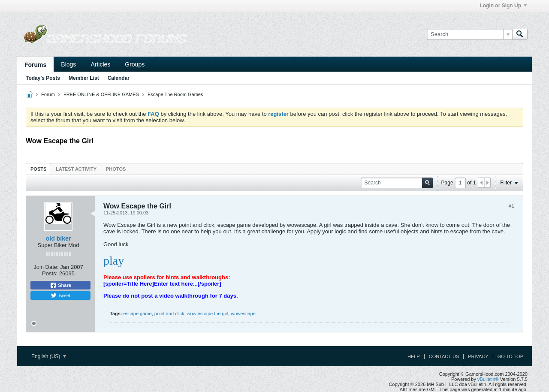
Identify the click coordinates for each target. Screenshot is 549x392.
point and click (169, 314)
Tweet (60, 296)
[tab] (38, 169)
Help (414, 356)
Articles (100, 64)
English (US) (49, 356)
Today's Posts (43, 78)
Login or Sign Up (503, 6)
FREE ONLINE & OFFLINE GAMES (101, 94)
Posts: (50, 273)
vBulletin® (488, 379)
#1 (511, 206)
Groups (135, 64)
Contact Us (444, 356)
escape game (138, 314)
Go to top (510, 356)
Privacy (478, 356)
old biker (58, 238)
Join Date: (46, 267)
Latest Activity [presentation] (76, 169)
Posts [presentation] (38, 169)
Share (60, 285)
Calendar (119, 78)
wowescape (243, 314)
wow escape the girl (208, 314)
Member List (84, 78)
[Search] (469, 34)
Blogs (68, 64)
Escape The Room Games (175, 94)
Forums (35, 65)
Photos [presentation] (116, 169)
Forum (48, 94)
